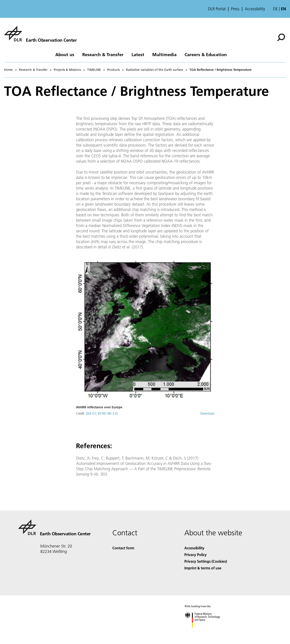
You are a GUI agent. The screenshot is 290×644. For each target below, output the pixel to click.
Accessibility (255, 9)
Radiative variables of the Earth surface (155, 70)
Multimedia (164, 54)
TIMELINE (94, 70)
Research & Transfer (103, 54)
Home (8, 70)
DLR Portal (217, 9)
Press (235, 9)
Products (113, 70)
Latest (138, 54)
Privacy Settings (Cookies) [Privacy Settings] (206, 561)
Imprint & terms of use (203, 568)
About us (65, 54)
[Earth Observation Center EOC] (40, 34)
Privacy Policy (195, 555)
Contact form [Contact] (123, 548)
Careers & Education (206, 54)
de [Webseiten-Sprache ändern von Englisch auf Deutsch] (275, 9)
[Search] (281, 37)
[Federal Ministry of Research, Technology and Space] (206, 631)
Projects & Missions (67, 70)
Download (207, 413)
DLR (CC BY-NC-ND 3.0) (102, 413)
